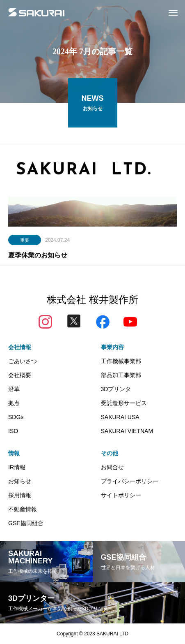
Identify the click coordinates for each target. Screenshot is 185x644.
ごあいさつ (23, 361)
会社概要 (20, 375)
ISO (13, 431)
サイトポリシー (121, 495)
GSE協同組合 (26, 523)
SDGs (16, 417)
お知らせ (20, 481)
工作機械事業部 (121, 361)
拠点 (14, 403)
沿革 (14, 389)
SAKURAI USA (120, 417)
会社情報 (20, 347)
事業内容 (112, 347)
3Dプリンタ (116, 389)
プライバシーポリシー (130, 481)
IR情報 (17, 467)
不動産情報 (23, 509)
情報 (14, 453)
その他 (110, 453)
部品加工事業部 (121, 375)
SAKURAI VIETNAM (127, 431)
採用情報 (20, 495)
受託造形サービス (124, 403)
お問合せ (112, 467)
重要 (25, 241)
